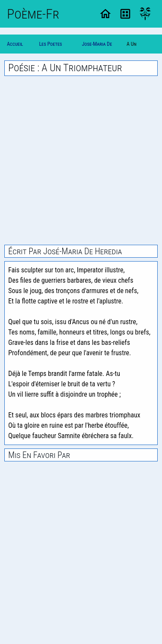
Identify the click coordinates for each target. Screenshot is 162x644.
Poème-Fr (33, 14)
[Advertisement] (81, 160)
